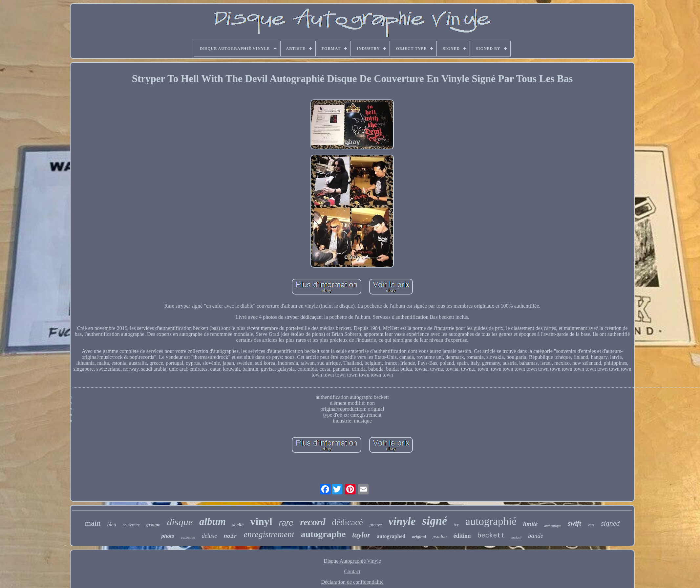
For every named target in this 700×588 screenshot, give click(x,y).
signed (610, 523)
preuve (376, 525)
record (313, 522)
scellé (238, 525)
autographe (323, 534)
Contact (352, 571)
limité (530, 524)
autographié (491, 521)
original (419, 537)
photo (168, 536)
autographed (391, 536)
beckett (491, 536)
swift (574, 523)
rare (286, 523)
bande (536, 536)
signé (435, 521)
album (212, 522)
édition (462, 536)
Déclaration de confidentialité (352, 582)
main (93, 523)
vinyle (402, 521)
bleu (112, 524)
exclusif (516, 538)
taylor (361, 535)
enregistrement (269, 534)
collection (188, 537)
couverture (131, 525)
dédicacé (348, 522)
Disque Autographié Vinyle (352, 561)
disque (180, 522)
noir (231, 536)
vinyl (261, 521)
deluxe (210, 536)
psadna (440, 536)
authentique (553, 526)
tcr (456, 525)
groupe (153, 525)
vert (591, 525)
